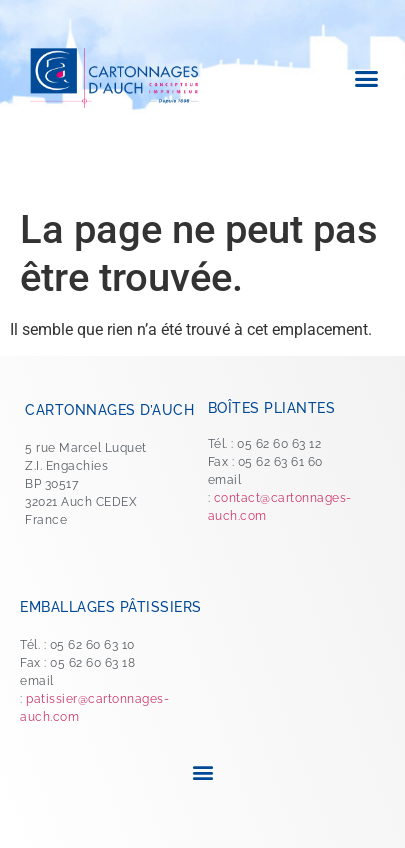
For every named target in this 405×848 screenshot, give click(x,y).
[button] (367, 78)
